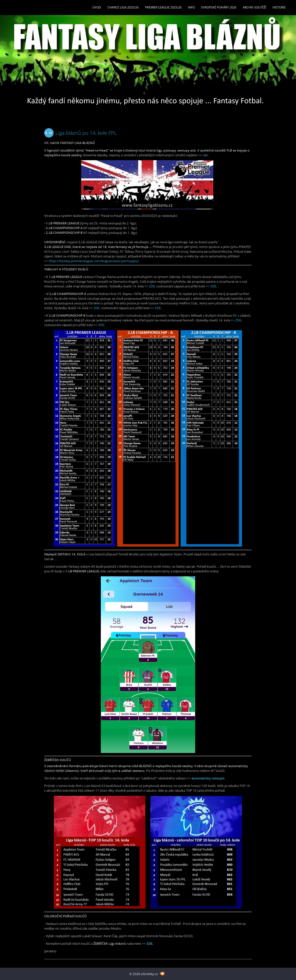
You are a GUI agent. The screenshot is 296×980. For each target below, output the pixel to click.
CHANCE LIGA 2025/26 (123, 7)
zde (205, 155)
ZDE (152, 286)
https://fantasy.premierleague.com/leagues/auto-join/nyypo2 (94, 261)
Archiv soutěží (254, 7)
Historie (279, 7)
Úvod (97, 7)
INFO (191, 7)
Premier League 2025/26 (163, 7)
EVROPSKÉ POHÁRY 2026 (219, 7)
